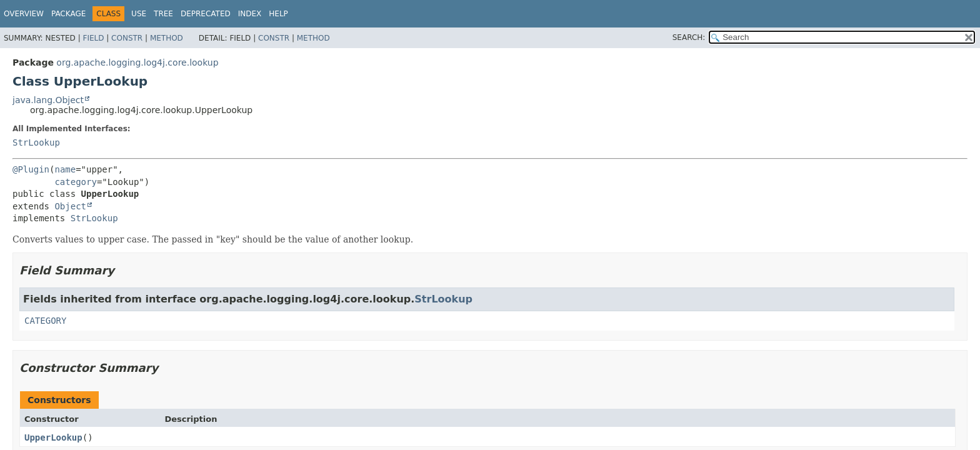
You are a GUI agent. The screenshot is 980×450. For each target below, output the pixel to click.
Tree (163, 14)
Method (167, 38)
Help (278, 14)
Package (68, 14)
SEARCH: (689, 37)
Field (93, 38)
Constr (127, 38)
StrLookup (36, 142)
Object (70, 206)
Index (250, 14)
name (65, 169)
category (75, 182)
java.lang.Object (48, 100)
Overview (24, 14)
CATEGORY (45, 321)
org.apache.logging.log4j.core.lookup (137, 62)
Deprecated (206, 14)
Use (139, 14)
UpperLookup (53, 437)
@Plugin (31, 169)
